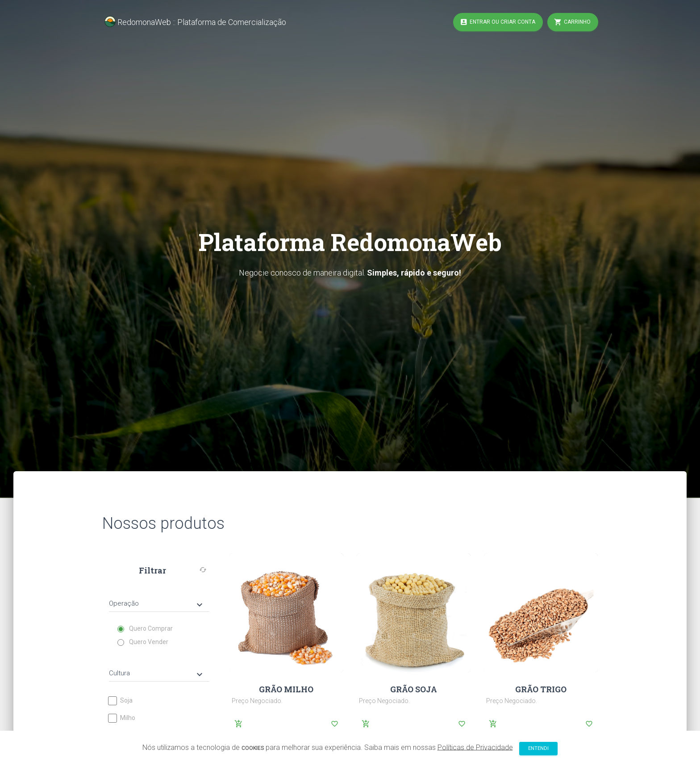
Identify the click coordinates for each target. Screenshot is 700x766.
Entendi (538, 750)
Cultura (157, 674)
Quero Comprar (145, 629)
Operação (157, 604)
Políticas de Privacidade (475, 749)
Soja (121, 701)
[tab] (159, 597)
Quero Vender (143, 642)
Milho (122, 718)
